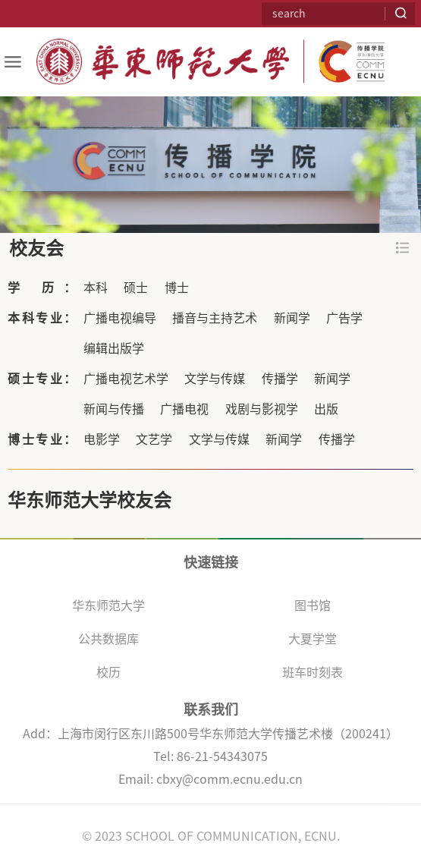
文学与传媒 (215, 379)
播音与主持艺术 (215, 318)
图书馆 (313, 605)
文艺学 (154, 439)
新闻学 (292, 318)
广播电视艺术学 (126, 379)
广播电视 (184, 409)
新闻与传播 (114, 409)
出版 (326, 409)
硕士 (136, 288)
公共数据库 (108, 639)
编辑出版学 (114, 348)
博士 (177, 288)
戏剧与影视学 (262, 409)
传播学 (280, 379)
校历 (108, 672)
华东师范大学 (108, 605)
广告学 (344, 318)
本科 (96, 288)
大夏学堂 (313, 639)
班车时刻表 (313, 672)
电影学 (102, 439)
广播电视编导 (120, 318)
